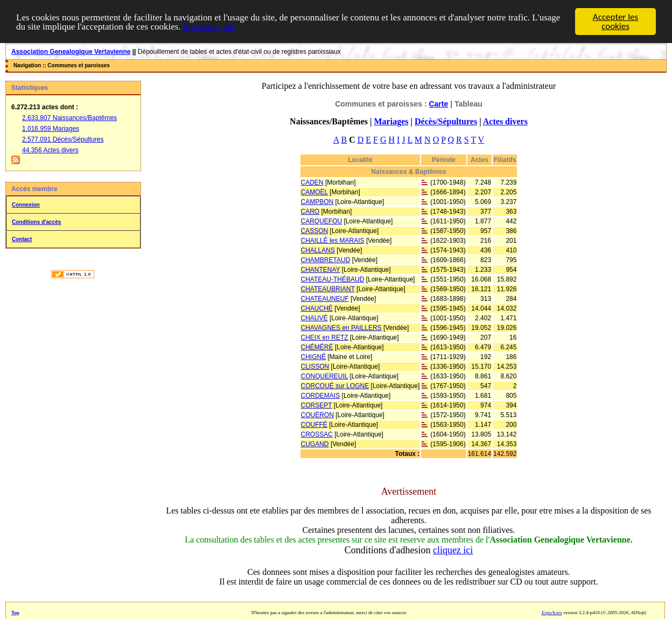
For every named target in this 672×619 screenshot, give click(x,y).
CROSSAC (317, 434)
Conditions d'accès (36, 222)
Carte (438, 104)
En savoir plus (209, 26)
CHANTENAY (321, 270)
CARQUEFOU (322, 221)
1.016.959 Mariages (51, 129)
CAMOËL (314, 192)
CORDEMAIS (321, 396)
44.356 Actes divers (50, 150)
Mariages (391, 121)
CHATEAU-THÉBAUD (333, 279)
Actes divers (505, 121)
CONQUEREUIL (325, 376)
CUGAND (315, 444)
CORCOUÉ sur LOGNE (335, 386)
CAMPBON (317, 202)
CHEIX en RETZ (325, 337)
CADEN (312, 182)
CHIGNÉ (314, 357)
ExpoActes (552, 613)
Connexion (26, 205)
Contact (22, 239)
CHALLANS (318, 250)
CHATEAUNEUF (325, 299)
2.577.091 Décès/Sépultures (63, 139)
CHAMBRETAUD (326, 260)
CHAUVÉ (314, 318)
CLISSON (315, 367)
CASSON (315, 231)
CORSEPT (317, 405)
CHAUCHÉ (317, 308)
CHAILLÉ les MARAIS (333, 241)
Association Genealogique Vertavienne (71, 52)
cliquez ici (453, 550)
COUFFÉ (314, 425)
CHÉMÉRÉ (317, 347)
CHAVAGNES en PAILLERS (341, 328)
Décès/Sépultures (446, 121)
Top (15, 613)
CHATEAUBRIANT (328, 289)
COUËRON (317, 415)
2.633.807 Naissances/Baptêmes (69, 118)
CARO (310, 212)
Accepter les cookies (615, 22)
